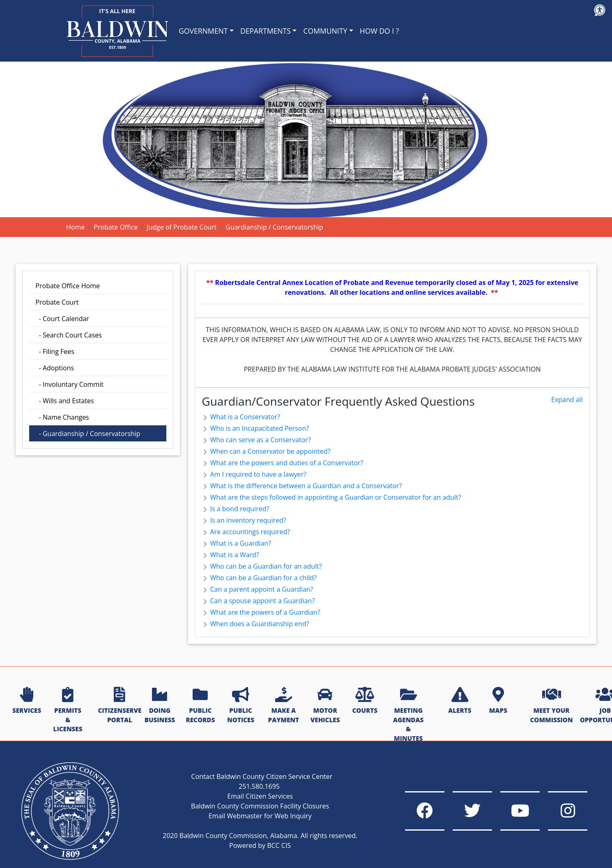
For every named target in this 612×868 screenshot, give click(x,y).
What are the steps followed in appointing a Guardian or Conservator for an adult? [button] (331, 497)
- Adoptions (55, 368)
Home (75, 227)
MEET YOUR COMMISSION (551, 706)
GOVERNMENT (203, 31)
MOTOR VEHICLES (325, 706)
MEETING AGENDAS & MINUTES (408, 715)
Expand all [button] (567, 400)
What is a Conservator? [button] (241, 417)
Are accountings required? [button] (246, 532)
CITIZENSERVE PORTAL (120, 706)
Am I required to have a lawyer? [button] (254, 474)
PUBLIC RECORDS (200, 706)
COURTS (365, 701)
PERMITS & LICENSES (68, 710)
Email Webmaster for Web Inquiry (257, 811)
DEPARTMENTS (266, 31)
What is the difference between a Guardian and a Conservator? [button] (302, 486)
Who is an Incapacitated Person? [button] (255, 428)
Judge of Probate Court (182, 227)
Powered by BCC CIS (256, 850)
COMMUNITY (325, 31)
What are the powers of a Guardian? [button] (261, 612)
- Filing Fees (55, 351)
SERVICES (27, 701)
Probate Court (57, 302)
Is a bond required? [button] (235, 509)
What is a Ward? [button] (230, 555)
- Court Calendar (62, 319)
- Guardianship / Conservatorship (88, 434)
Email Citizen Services (256, 791)
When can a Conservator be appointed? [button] (266, 451)
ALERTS (460, 701)
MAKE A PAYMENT (284, 706)
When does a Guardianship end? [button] (255, 624)
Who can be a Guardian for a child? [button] (259, 578)
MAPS (498, 701)
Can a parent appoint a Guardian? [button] (257, 589)
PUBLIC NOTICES (241, 706)
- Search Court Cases (69, 335)
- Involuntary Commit (69, 384)
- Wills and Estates (64, 401)
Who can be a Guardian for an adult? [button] (262, 566)
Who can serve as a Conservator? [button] (256, 440)
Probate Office (116, 227)
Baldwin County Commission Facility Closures (256, 801)
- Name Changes (62, 417)
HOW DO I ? (380, 31)
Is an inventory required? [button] (244, 520)
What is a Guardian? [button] (236, 543)
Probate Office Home (68, 286)
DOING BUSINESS (160, 706)
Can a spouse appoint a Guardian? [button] (258, 601)
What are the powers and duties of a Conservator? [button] (282, 463)
